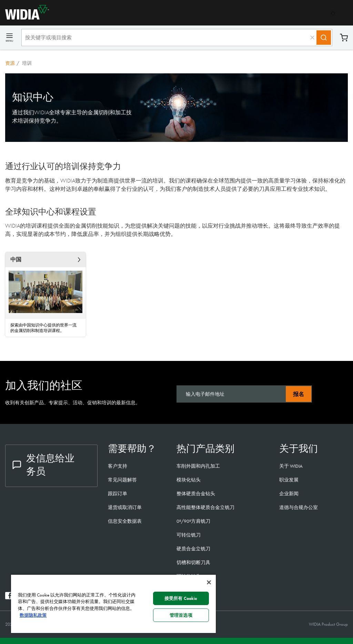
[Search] (324, 38)
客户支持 (118, 466)
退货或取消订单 (125, 507)
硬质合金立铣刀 (193, 549)
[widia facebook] (9, 597)
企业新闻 (289, 494)
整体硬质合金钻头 (196, 494)
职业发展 (289, 480)
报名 (299, 394)
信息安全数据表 (125, 521)
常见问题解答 (122, 480)
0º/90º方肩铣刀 (193, 521)
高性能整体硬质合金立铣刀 (205, 507)
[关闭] (209, 582)
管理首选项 (181, 615)
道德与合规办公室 (299, 507)
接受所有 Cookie (181, 598)
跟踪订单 (118, 494)
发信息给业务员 (43, 465)
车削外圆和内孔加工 (198, 466)
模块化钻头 (189, 480)
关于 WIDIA (291, 466)
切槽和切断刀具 (193, 562)
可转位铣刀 (189, 535)
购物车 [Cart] (344, 38)
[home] (24, 18)
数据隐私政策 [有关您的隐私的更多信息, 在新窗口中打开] (33, 615)
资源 (10, 63)
